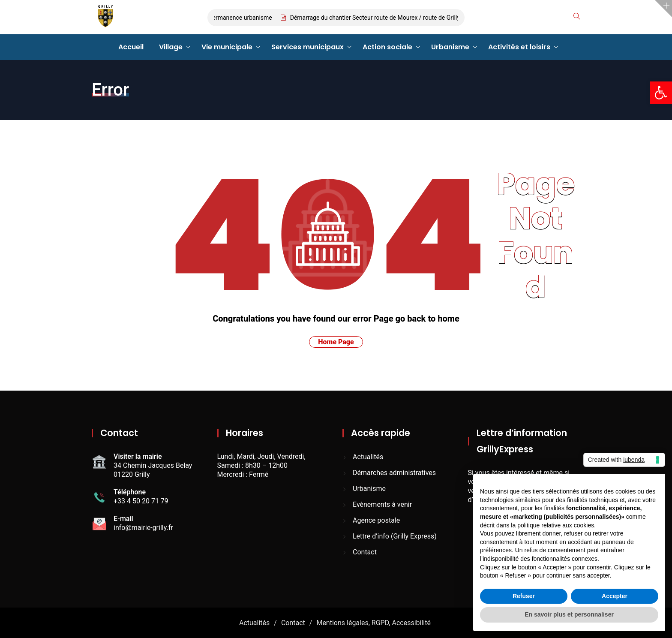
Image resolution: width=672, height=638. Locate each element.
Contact (365, 552)
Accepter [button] (615, 596)
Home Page (336, 342)
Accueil (131, 47)
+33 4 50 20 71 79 (141, 501)
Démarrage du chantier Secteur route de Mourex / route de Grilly (377, 18)
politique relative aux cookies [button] (556, 525)
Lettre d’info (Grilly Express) (395, 536)
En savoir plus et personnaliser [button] (569, 614)
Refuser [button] (524, 596)
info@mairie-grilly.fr (143, 528)
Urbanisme (450, 47)
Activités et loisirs (519, 47)
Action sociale (387, 47)
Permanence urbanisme (243, 18)
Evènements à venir (382, 504)
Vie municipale (227, 47)
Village (171, 47)
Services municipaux (307, 47)
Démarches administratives (394, 473)
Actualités (368, 457)
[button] (661, 93)
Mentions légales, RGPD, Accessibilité (373, 623)
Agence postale (376, 520)
